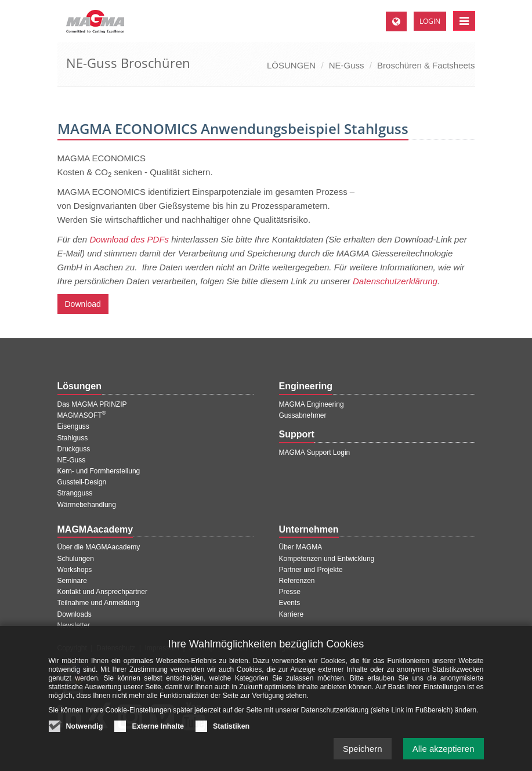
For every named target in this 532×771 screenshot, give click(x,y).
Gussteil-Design (82, 482)
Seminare (72, 581)
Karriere (292, 614)
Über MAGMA (301, 547)
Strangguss (75, 493)
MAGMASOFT (82, 415)
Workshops (75, 570)
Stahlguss (73, 438)
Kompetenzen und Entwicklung (327, 559)
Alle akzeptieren (444, 758)
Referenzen (297, 581)
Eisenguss (73, 426)
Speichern (363, 758)
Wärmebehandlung (87, 505)
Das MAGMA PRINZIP (92, 404)
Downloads (75, 614)
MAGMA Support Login (315, 453)
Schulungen (76, 559)
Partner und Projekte (311, 570)
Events (290, 603)
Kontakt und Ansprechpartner (102, 592)
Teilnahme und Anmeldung (98, 603)
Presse (290, 592)
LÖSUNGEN (291, 65)
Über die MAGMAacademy (99, 547)
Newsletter (74, 625)
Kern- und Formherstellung (99, 471)
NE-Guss (347, 65)
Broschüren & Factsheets (426, 65)
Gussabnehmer (303, 415)
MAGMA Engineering (312, 404)
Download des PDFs (129, 239)
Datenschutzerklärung (395, 281)
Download (83, 304)
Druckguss (74, 449)
